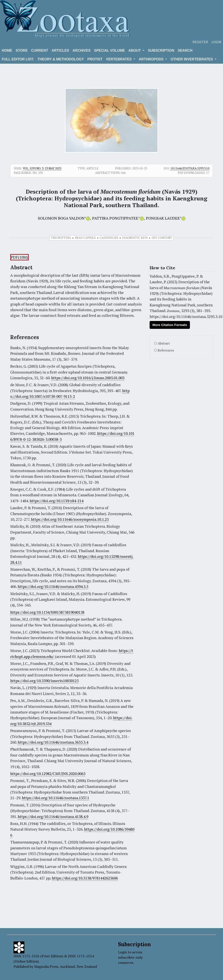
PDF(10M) (19, 257)
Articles (60, 50)
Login (216, 42)
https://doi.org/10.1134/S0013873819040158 (47, 612)
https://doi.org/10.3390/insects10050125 (44, 681)
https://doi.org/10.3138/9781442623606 (85, 878)
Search (185, 50)
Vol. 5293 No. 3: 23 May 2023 (42, 168)
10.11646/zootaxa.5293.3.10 (190, 168)
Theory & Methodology (61, 59)
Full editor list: (18, 59)
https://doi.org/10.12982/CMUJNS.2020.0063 (48, 774)
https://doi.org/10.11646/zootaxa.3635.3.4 (53, 742)
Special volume (110, 50)
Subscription (161, 50)
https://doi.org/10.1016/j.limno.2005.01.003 (88, 378)
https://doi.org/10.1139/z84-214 (57, 501)
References (166, 350)
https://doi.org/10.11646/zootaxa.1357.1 (55, 798)
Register (200, 42)
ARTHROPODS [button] (152, 59)
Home (7, 50)
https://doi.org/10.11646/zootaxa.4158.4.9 (53, 817)
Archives (82, 50)
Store (22, 50)
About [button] (135, 50)
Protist (95, 59)
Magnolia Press (46, 966)
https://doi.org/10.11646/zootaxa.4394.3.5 (53, 586)
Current (40, 50)
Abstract (164, 343)
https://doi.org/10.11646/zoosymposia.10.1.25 (70, 519)
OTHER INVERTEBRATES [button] (192, 59)
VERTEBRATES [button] (119, 59)
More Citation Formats (170, 325)
